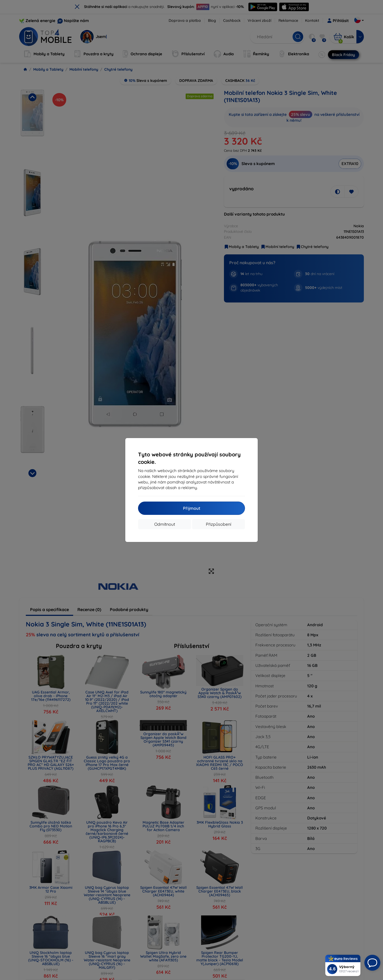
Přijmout (192, 508)
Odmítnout (165, 524)
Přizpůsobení (218, 524)
